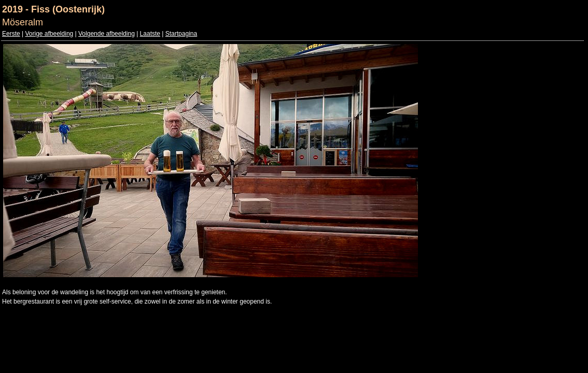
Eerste (11, 34)
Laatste (150, 34)
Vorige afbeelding (49, 34)
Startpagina (181, 34)
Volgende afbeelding (107, 34)
